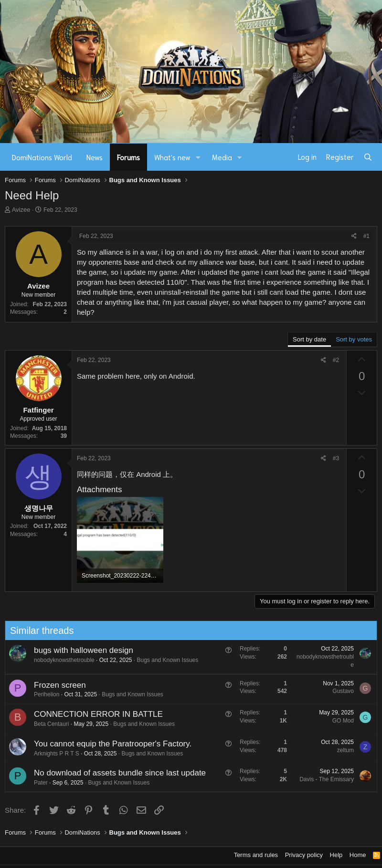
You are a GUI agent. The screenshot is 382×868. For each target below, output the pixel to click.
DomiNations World (42, 157)
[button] (198, 157)
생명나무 (39, 508)
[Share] (354, 236)
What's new (172, 157)
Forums (128, 157)
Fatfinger (38, 410)
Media (222, 157)
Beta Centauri (48, 724)
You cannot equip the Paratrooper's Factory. (110, 744)
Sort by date (309, 339)
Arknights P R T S (54, 754)
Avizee (21, 210)
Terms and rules (256, 855)
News (95, 157)
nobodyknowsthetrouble (61, 660)
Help (336, 855)
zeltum (343, 750)
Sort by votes (354, 339)
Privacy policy (304, 855)
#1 (366, 236)
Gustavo (341, 691)
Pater (38, 783)
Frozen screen (57, 685)
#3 (336, 458)
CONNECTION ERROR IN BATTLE (95, 714)
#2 (336, 360)
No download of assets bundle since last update (117, 773)
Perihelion (44, 694)
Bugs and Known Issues (165, 660)
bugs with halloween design (81, 650)
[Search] (368, 157)
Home (358, 855)
